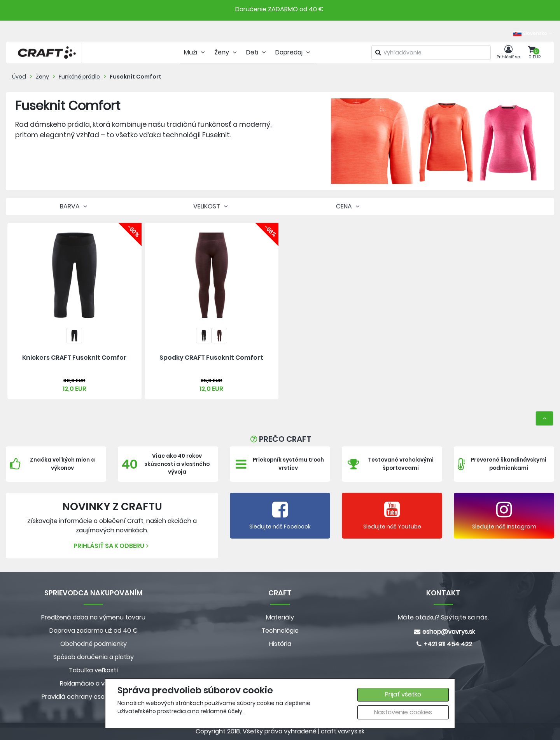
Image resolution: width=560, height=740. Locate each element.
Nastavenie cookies (403, 712)
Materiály (280, 617)
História (280, 644)
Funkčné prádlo (79, 77)
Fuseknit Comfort (136, 77)
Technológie (280, 631)
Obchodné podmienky (94, 644)
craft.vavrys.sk (343, 731)
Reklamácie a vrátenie (93, 683)
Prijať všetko (403, 694)
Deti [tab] (257, 52)
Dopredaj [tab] (294, 52)
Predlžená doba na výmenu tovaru (93, 617)
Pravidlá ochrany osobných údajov (94, 697)
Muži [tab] (195, 52)
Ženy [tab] (226, 52)
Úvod (19, 77)
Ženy (42, 77)
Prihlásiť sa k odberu (112, 546)
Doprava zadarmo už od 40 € (94, 631)
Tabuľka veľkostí (94, 670)
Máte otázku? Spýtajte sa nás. (443, 617)
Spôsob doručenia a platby (94, 657)
